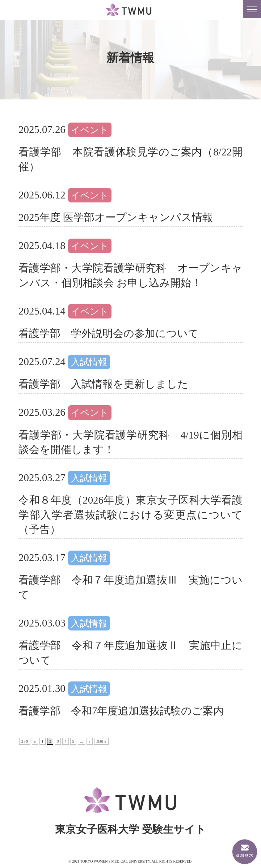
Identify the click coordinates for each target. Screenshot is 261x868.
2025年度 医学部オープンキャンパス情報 (116, 217)
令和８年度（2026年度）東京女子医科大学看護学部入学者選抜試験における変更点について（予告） (130, 515)
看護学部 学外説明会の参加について (109, 333)
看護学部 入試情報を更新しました (103, 384)
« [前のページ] (35, 741)
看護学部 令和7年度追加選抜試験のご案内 (121, 711)
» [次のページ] (90, 741)
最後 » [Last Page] (101, 741)
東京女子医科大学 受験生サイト (130, 10)
